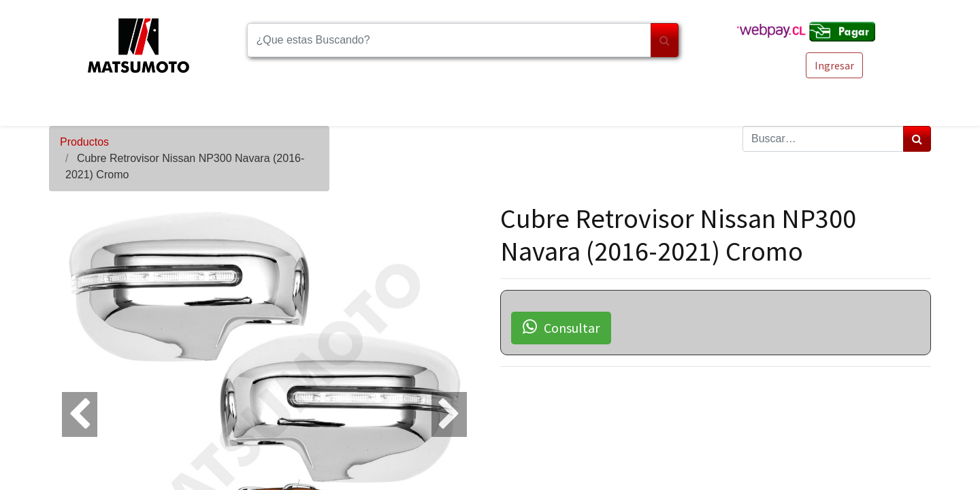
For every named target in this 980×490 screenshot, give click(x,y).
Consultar (561, 327)
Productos (84, 142)
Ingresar (834, 65)
